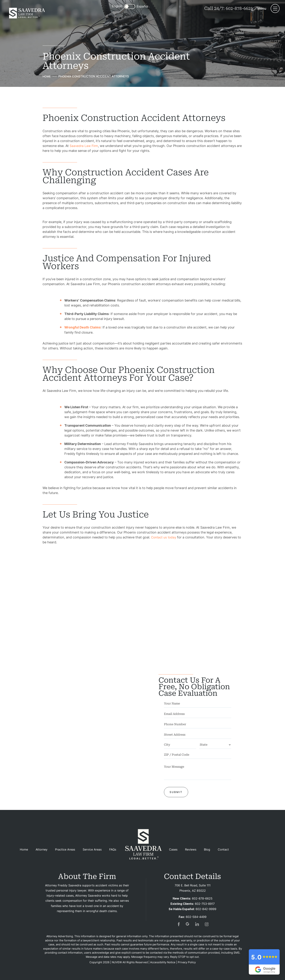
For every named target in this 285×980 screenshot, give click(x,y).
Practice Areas (65, 850)
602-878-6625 (239, 8)
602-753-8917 (205, 903)
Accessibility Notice (163, 962)
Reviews (191, 850)
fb (178, 924)
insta (207, 924)
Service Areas (92, 850)
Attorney (42, 850)
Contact (223, 850)
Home (24, 850)
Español (142, 6)
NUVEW (117, 962)
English (117, 6)
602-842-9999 (206, 908)
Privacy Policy (187, 962)
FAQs (113, 850)
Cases (173, 850)
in (197, 924)
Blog (207, 850)
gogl (188, 924)
